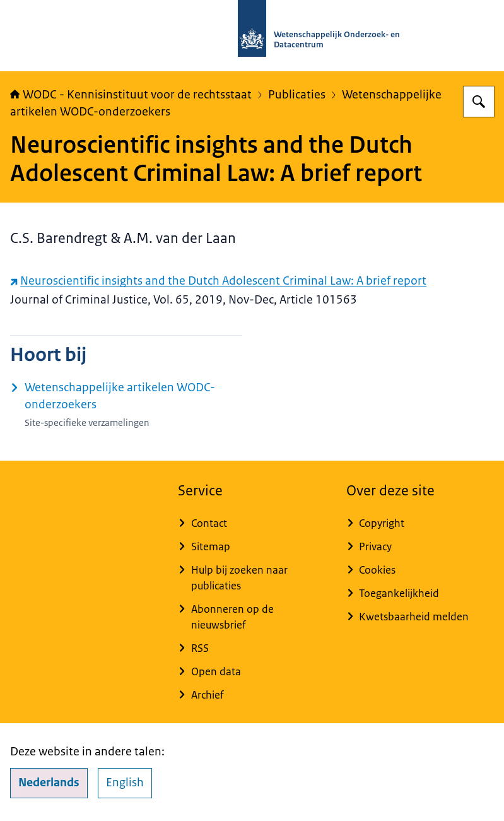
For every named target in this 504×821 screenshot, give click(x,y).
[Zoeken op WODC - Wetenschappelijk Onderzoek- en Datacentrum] (479, 102)
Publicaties (297, 95)
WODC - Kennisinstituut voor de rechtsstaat (131, 95)
